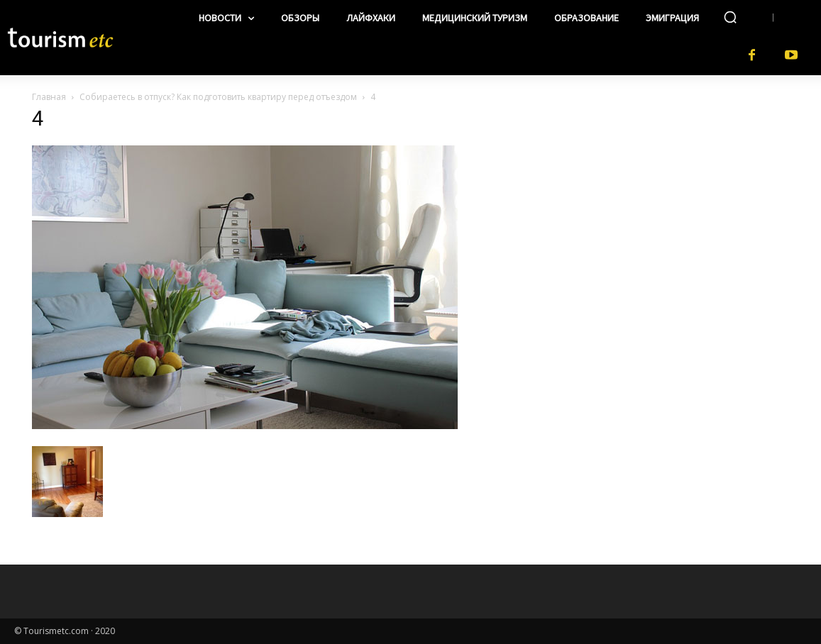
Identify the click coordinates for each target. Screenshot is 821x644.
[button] (730, 17)
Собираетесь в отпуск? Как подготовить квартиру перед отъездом (218, 97)
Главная (49, 97)
